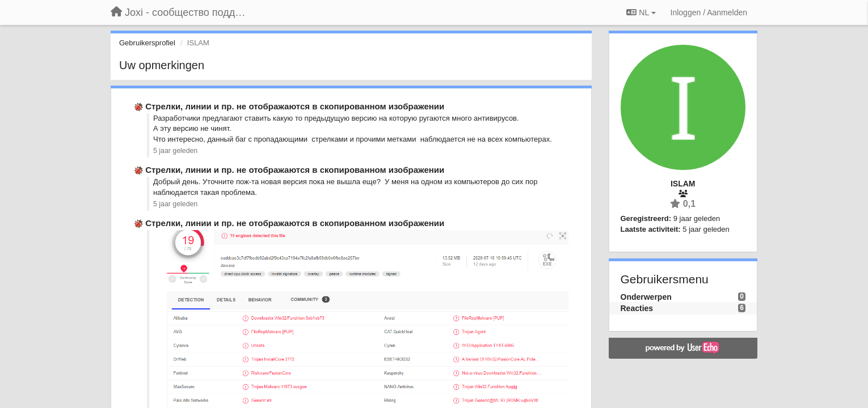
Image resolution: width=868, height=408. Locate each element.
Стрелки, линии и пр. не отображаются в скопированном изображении (295, 106)
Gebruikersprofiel (147, 43)
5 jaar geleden (175, 151)
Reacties (637, 308)
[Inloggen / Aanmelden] (709, 12)
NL (641, 12)
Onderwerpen (646, 297)
